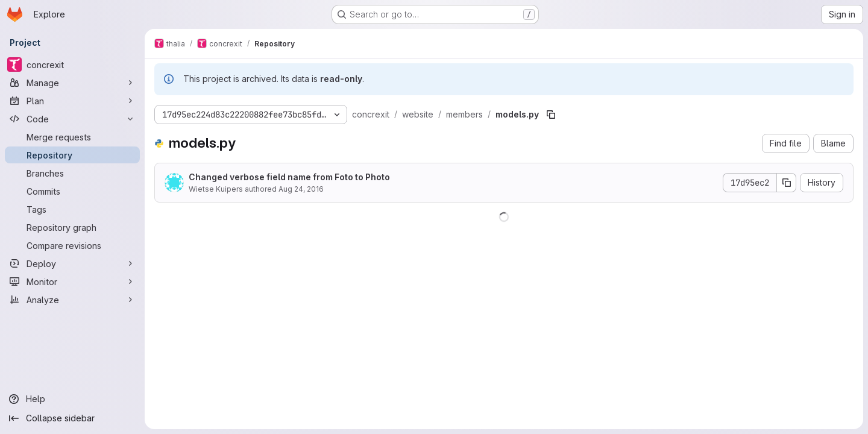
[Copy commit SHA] (787, 183)
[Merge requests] (72, 137)
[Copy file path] (551, 115)
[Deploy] (72, 263)
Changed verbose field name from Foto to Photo (289, 177)
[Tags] (72, 209)
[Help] (72, 399)
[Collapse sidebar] (72, 418)
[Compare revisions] (72, 245)
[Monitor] (72, 281)
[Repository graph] (72, 227)
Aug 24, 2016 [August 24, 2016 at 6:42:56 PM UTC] (301, 189)
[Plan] (72, 101)
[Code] (72, 119)
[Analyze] (72, 300)
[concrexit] (72, 64)
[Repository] (72, 155)
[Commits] (72, 191)
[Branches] (72, 173)
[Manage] (72, 83)
